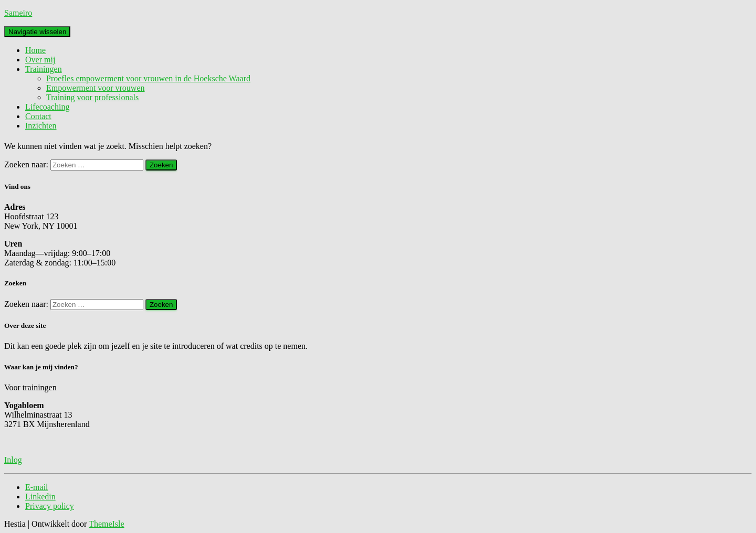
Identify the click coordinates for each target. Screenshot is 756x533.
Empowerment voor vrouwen (96, 88)
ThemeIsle (107, 524)
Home (35, 50)
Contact (38, 116)
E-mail (37, 487)
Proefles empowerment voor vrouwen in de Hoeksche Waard (148, 78)
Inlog (13, 460)
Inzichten (41, 126)
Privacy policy (50, 506)
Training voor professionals (92, 97)
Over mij (40, 60)
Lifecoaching (47, 107)
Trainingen (44, 69)
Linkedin (40, 497)
